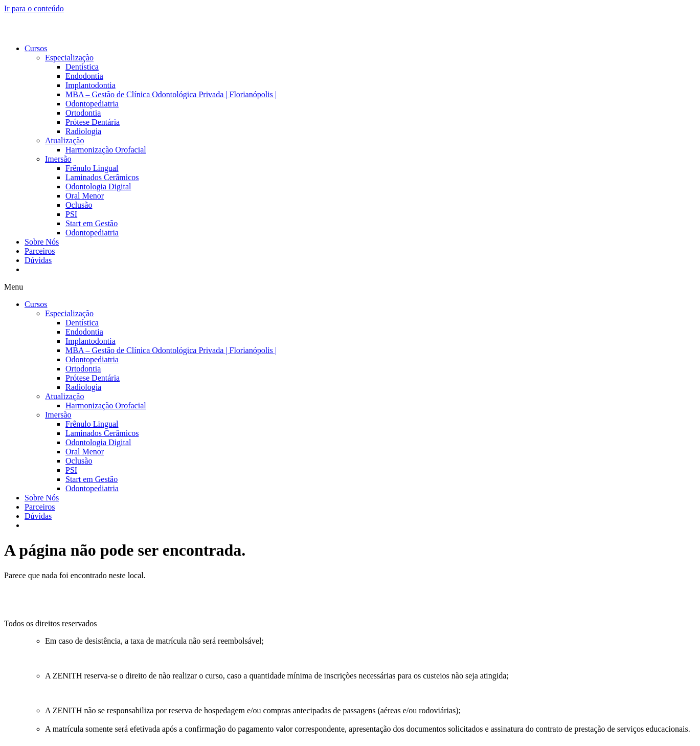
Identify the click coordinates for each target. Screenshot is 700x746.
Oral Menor (85, 196)
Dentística (82, 67)
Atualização (64, 140)
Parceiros (40, 251)
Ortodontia (83, 113)
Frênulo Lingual (92, 168)
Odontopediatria (92, 104)
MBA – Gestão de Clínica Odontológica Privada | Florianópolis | (171, 94)
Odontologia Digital (98, 186)
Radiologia (83, 131)
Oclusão (79, 205)
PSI (71, 214)
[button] (350, 287)
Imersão (58, 159)
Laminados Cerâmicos (102, 177)
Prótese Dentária (93, 122)
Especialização (69, 58)
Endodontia (84, 76)
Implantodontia (91, 85)
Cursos (36, 48)
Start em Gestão (92, 223)
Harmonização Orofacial (106, 150)
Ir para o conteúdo (34, 8)
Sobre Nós (42, 242)
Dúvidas (38, 260)
